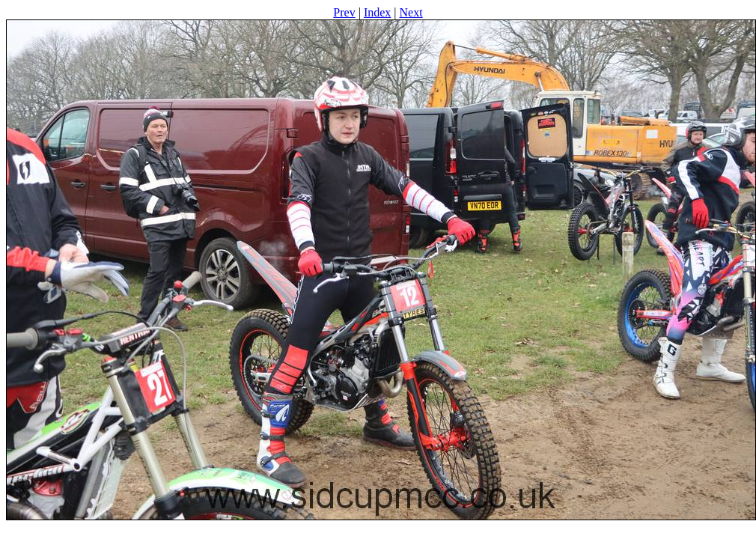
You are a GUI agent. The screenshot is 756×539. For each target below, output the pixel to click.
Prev (344, 12)
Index (377, 12)
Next (411, 12)
